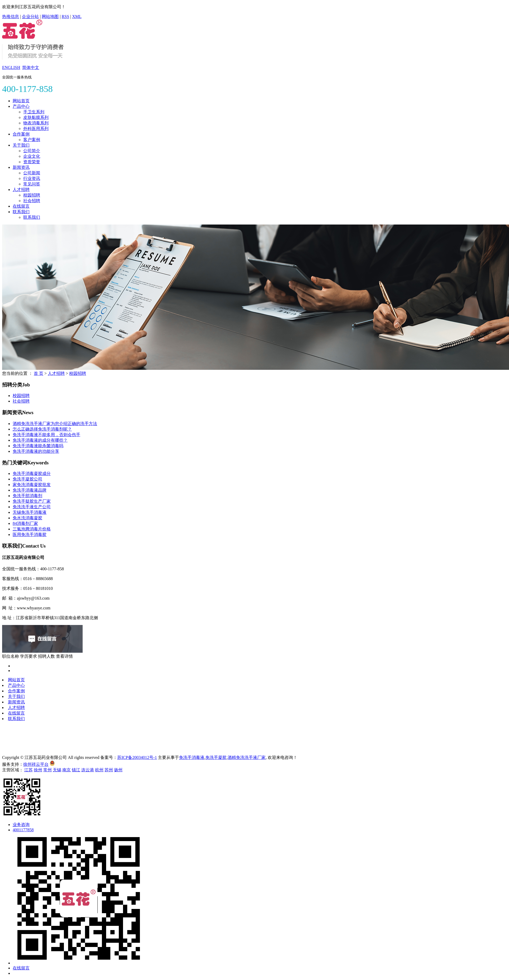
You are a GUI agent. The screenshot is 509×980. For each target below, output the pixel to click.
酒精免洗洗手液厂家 (247, 757)
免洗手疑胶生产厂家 (32, 501)
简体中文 (31, 67)
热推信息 (11, 17)
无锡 (57, 770)
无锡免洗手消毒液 (30, 512)
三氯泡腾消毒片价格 (32, 529)
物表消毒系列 (36, 123)
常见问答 (32, 184)
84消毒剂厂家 (25, 523)
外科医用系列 (36, 129)
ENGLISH (11, 67)
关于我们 (21, 145)
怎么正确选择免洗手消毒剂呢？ (42, 429)
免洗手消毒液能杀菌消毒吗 (38, 446)
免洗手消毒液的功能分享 (36, 451)
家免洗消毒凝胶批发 (32, 485)
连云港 (88, 770)
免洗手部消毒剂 (27, 496)
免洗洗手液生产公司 (32, 507)
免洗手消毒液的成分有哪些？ (40, 440)
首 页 (39, 373)
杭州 (99, 770)
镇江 (76, 770)
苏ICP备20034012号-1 (137, 757)
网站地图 (50, 17)
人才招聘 (21, 190)
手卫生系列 (34, 112)
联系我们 (21, 212)
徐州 (38, 770)
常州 (48, 770)
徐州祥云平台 (36, 764)
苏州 (109, 770)
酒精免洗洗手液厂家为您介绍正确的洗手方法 (55, 424)
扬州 (118, 770)
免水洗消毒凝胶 (27, 518)
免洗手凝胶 (216, 757)
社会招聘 (32, 201)
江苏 (29, 770)
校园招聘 (32, 195)
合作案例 (21, 134)
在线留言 (21, 206)
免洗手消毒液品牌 (30, 490)
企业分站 (30, 17)
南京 (67, 770)
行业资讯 (32, 178)
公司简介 (32, 151)
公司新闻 (32, 173)
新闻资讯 (21, 167)
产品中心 (21, 106)
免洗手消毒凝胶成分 (32, 473)
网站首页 (21, 101)
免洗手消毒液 (192, 757)
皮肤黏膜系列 (36, 117)
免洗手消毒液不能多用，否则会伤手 (46, 435)
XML (77, 17)
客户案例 (32, 140)
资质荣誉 (32, 162)
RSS (65, 17)
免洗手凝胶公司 (27, 479)
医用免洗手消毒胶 (30, 535)
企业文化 (32, 156)
